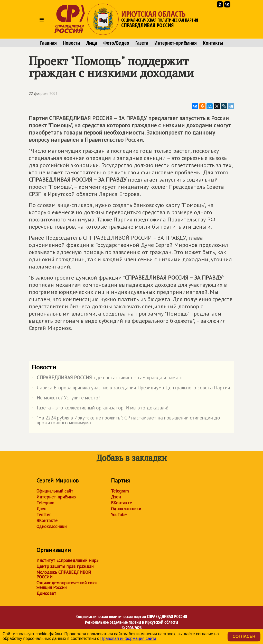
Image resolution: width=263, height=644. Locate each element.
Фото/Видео (116, 43)
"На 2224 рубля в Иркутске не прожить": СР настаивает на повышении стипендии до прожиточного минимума (126, 421)
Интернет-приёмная (176, 43)
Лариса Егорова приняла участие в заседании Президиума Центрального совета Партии (131, 389)
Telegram (45, 503)
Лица (92, 43)
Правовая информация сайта (128, 638)
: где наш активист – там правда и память (107, 379)
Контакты (213, 43)
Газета (142, 43)
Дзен (41, 509)
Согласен (244, 636)
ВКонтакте (47, 521)
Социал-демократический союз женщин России (67, 585)
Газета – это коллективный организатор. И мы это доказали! (100, 409)
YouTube (119, 515)
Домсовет (46, 593)
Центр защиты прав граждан (65, 566)
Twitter (44, 515)
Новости (72, 43)
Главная (48, 43)
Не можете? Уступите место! (66, 399)
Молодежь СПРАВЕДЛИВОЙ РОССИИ (64, 575)
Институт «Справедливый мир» (67, 560)
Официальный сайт (55, 491)
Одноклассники (51, 526)
